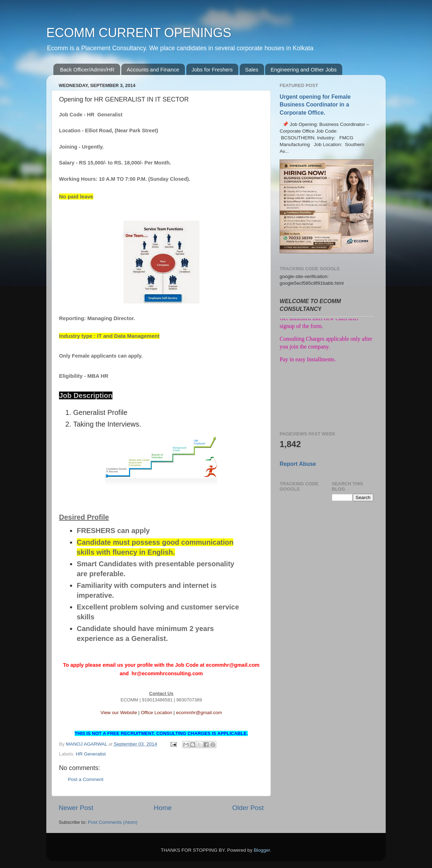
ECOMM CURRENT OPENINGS (139, 33)
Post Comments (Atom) (113, 822)
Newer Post (76, 808)
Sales (252, 70)
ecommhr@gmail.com (199, 713)
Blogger (262, 850)
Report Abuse (298, 464)
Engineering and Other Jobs (303, 70)
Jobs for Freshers (212, 70)
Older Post (248, 808)
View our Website (119, 713)
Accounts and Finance (153, 70)
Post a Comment (86, 779)
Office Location (156, 713)
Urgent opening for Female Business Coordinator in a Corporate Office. (315, 105)
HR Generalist (91, 754)
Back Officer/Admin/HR (87, 70)
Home (163, 808)
